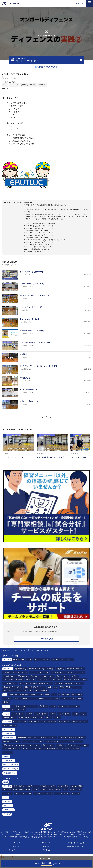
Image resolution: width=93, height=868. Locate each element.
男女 (68, 695)
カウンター (7, 790)
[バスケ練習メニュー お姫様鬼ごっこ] (46, 357)
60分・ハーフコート (20, 722)
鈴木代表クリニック (46, 683)
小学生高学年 (24, 695)
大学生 (47, 695)
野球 (23, 660)
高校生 (40, 695)
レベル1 (14, 714)
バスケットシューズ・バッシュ (50, 790)
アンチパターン (8, 761)
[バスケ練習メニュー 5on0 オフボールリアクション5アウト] (46, 299)
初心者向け (70, 669)
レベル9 (75, 714)
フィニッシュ (79, 683)
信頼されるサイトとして (76, 843)
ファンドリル (70, 672)
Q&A (5, 695)
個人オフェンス (23, 676)
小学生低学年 (13, 695)
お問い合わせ (46, 850)
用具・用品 (7, 786)
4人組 (62, 687)
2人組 (49, 687)
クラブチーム (8, 698)
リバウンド (75, 676)
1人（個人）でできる (10, 683)
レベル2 (22, 714)
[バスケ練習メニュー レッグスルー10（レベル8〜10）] (46, 287)
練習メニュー (8, 669)
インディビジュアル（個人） (28, 718)
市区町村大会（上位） (29, 698)
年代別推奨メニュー (10, 773)
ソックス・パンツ (75, 790)
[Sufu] (10, 4)
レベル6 (52, 714)
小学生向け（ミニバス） (29, 85)
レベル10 (83, 714)
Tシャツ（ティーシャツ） (23, 793)
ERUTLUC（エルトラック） (13, 203)
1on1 (25, 691)
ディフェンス (14, 85)
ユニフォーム (8, 793)
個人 (57, 698)
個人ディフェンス (63, 676)
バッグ (29, 786)
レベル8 (68, 714)
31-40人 (6, 702)
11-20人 (72, 698)
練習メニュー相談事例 (11, 765)
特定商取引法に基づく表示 (76, 846)
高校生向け (60, 669)
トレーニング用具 (76, 786)
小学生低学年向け (20, 669)
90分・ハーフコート (50, 722)
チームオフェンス (9, 676)
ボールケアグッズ (40, 786)
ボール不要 (23, 683)
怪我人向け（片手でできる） (13, 687)
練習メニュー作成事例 (11, 769)
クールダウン (57, 680)
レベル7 (60, 714)
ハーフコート (77, 687)
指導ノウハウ (8, 806)
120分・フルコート (10, 725)
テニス (64, 660)
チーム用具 (52, 786)
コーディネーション (57, 672)
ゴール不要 (33, 683)
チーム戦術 (58, 683)
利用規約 (46, 846)
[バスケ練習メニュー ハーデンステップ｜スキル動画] (46, 334)
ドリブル (24, 672)
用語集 (6, 782)
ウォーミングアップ (43, 680)
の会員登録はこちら (46, 67)
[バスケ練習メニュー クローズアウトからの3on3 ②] (46, 275)
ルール (6, 797)
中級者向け (80, 669)
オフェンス (81, 672)
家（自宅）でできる (80, 680)
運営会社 (16, 846)
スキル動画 (68, 683)
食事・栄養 (7, 802)
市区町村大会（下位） (46, 698)
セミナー (24, 650)
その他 (35, 790)
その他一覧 (44, 691)
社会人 (54, 695)
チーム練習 (67, 680)
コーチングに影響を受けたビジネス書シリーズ (54, 749)
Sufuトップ (6, 650)
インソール (49, 793)
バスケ (5, 85)
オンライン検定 (8, 734)
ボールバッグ (38, 793)
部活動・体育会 (77, 695)
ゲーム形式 (20, 680)
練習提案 (6, 756)
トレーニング (45, 660)
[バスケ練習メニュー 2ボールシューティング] (46, 393)
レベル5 (45, 714)
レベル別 (6, 714)
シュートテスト (8, 729)
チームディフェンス (48, 676)
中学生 (33, 695)
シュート (16, 672)
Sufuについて (46, 843)
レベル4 (37, 714)
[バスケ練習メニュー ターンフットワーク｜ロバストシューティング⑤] (46, 369)
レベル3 (29, 714)
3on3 (36, 691)
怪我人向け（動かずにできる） (35, 687)
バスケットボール (19, 786)
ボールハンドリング (42, 672)
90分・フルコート (65, 722)
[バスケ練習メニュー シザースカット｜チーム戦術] (46, 310)
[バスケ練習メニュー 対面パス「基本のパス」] (46, 405)
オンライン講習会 (9, 738)
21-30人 (79, 698)
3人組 (56, 687)
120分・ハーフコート (80, 722)
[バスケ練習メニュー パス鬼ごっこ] (46, 381)
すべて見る (46, 417)
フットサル (55, 660)
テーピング (75, 793)
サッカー (16, 660)
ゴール (65, 790)
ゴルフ (36, 660)
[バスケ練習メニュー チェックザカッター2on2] (46, 322)
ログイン (78, 4)
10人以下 (64, 698)
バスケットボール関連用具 (22, 790)
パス (31, 672)
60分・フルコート (35, 722)
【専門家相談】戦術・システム (28, 738)
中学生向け (43, 85)
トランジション (8, 680)
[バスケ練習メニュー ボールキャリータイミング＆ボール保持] (46, 346)
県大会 (17, 698)
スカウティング (8, 810)
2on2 (31, 691)
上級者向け (7, 672)
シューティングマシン (62, 793)
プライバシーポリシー (16, 850)
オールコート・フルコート (12, 691)
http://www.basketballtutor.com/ (34, 252)
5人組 (68, 687)
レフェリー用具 (63, 786)
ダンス (70, 660)
